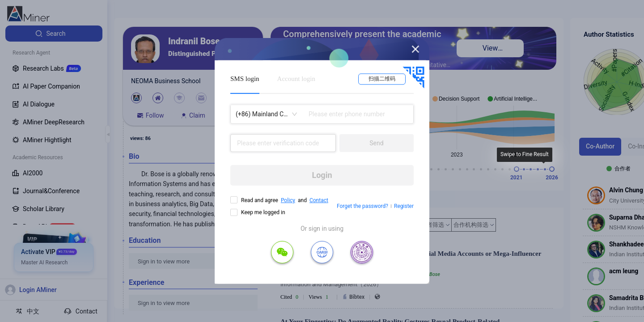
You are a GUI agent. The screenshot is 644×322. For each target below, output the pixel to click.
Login (322, 175)
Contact (319, 200)
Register (404, 206)
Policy (288, 200)
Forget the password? (362, 206)
